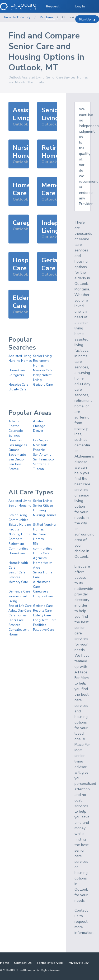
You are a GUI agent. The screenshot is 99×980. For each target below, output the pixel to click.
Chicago (39, 426)
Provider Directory (17, 17)
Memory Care (43, 370)
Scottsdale (41, 464)
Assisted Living (20, 356)
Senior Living (42, 356)
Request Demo (53, 8)
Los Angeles (18, 445)
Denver (38, 431)
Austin (38, 421)
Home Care (17, 370)
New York (40, 445)
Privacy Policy (78, 963)
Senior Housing (20, 506)
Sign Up (87, 19)
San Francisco (43, 459)
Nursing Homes (20, 361)
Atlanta (14, 421)
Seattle (13, 469)
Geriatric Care (43, 385)
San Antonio (42, 455)
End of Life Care (20, 606)
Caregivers (16, 375)
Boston (14, 426)
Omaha (14, 450)
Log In (80, 6)
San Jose (15, 464)
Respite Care (42, 611)
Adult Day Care (20, 611)
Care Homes (18, 615)
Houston (15, 440)
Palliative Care (43, 630)
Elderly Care (17, 389)
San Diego (16, 459)
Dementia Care (19, 591)
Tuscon (38, 469)
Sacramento (17, 455)
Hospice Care (18, 385)
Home (5, 963)
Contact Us (23, 963)
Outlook (68, 17)
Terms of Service (50, 963)
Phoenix (39, 450)
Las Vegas (41, 440)
